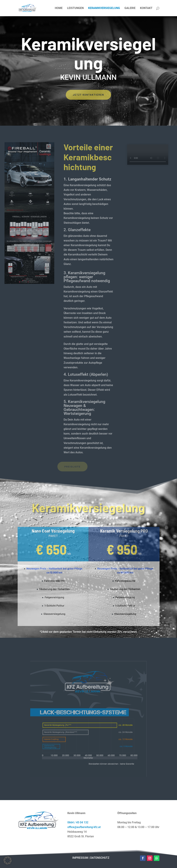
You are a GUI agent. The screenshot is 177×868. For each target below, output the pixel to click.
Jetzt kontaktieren (89, 95)
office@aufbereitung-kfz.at (84, 827)
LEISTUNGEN (75, 8)
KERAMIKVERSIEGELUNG (104, 8)
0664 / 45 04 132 (78, 822)
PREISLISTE (56, 466)
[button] (8, 860)
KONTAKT (146, 8)
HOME (59, 8)
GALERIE (130, 8)
